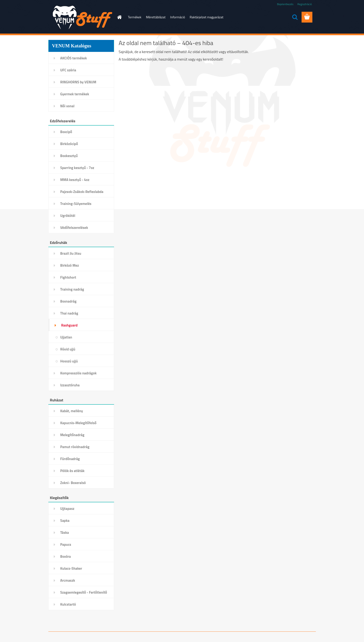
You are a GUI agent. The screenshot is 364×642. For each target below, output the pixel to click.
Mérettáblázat (156, 17)
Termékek (135, 17)
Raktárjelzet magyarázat (207, 17)
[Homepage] (119, 17)
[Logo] (81, 17)
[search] (295, 17)
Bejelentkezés (285, 4)
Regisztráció (305, 4)
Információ (178, 17)
